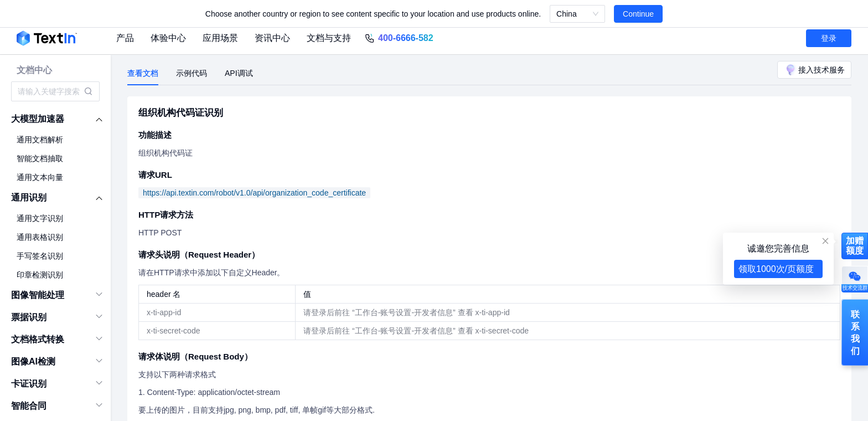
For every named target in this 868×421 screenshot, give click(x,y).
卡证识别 (29, 384)
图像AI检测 (33, 361)
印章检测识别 (40, 275)
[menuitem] (56, 119)
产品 (125, 38)
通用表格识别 (40, 237)
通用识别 (29, 197)
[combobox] (50, 91)
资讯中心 (272, 38)
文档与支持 (329, 38)
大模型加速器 (38, 119)
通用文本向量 (40, 177)
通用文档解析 (40, 140)
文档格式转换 (38, 339)
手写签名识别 (40, 256)
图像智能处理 (38, 295)
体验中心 (168, 38)
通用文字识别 (40, 218)
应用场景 (220, 38)
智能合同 (29, 406)
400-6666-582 (406, 38)
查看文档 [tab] (143, 73)
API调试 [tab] (239, 73)
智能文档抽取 (40, 158)
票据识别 (29, 317)
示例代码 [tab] (192, 73)
